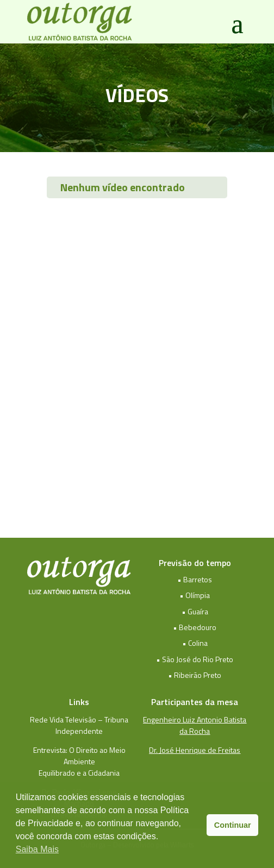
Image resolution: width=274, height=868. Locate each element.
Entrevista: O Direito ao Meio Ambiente (79, 756)
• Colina (195, 643)
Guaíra (198, 611)
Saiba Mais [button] (37, 849)
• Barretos (195, 579)
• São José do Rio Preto (195, 659)
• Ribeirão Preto (195, 675)
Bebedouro (198, 627)
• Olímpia (195, 595)
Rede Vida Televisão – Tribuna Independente (79, 725)
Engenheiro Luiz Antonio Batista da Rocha (195, 725)
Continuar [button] (233, 825)
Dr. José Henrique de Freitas (195, 750)
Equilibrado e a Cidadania (79, 773)
